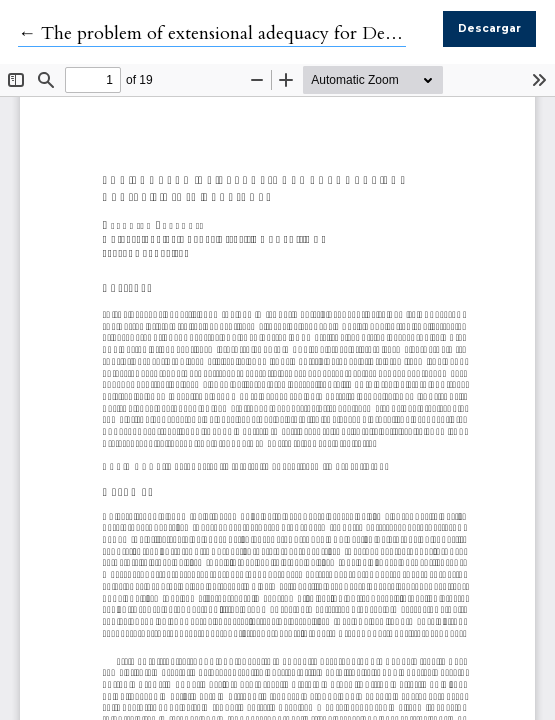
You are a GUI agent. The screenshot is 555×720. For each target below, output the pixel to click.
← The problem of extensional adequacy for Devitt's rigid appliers (272, 33)
